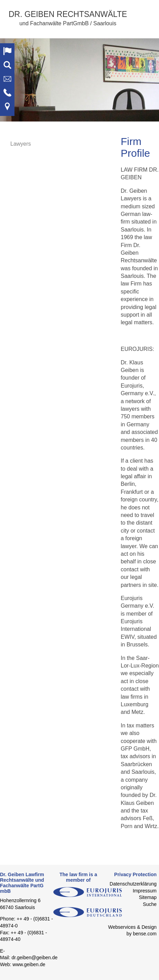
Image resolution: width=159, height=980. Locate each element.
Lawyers (21, 144)
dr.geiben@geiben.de (34, 958)
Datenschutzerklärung (133, 884)
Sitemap (148, 897)
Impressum (145, 891)
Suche (150, 904)
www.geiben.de (29, 964)
